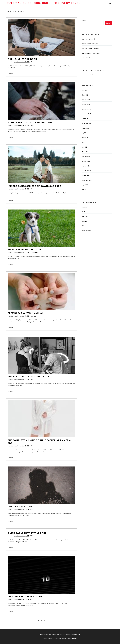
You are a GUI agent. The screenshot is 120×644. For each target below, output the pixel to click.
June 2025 (85, 138)
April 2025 (85, 147)
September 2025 (87, 123)
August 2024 (85, 185)
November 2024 (86, 171)
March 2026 (85, 95)
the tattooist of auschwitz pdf (29, 377)
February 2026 (86, 100)
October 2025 (86, 119)
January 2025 (86, 161)
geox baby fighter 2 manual (25, 313)
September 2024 (87, 180)
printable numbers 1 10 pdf (25, 597)
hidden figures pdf (20, 507)
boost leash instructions (25, 250)
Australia (84, 207)
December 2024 (86, 166)
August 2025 (85, 128)
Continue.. (11, 74)
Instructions (34, 253)
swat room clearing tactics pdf (90, 49)
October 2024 (86, 175)
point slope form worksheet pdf (91, 53)
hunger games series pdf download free (34, 186)
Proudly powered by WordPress (52, 638)
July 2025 (84, 133)
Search (84, 20)
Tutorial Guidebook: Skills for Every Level (44, 3)
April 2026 (85, 90)
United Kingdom (86, 231)
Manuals (33, 316)
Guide (83, 212)
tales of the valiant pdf (88, 39)
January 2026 (86, 105)
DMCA (109, 3)
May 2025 (84, 142)
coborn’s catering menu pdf (90, 44)
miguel (16, 62)
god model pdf (86, 58)
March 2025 (85, 152)
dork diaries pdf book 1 (23, 59)
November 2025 (86, 114)
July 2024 (84, 190)
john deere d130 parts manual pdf (30, 123)
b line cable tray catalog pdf (27, 533)
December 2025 (86, 109)
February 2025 (86, 157)
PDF (32, 62)
